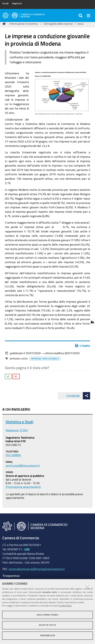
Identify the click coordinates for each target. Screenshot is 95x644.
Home (5, 24)
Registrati (17, 3)
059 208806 (13, 455)
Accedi (5, 3)
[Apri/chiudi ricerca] (81, 15)
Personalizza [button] (48, 635)
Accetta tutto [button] (47, 625)
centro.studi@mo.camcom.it (23, 465)
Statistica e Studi (19, 422)
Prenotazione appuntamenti (23, 487)
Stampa (83, 346)
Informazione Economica (24, 24)
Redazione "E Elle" (17, 430)
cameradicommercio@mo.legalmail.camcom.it (37, 569)
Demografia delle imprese (58, 24)
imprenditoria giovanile (46, 359)
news (80, 24)
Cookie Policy (65, 606)
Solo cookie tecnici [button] (47, 615)
